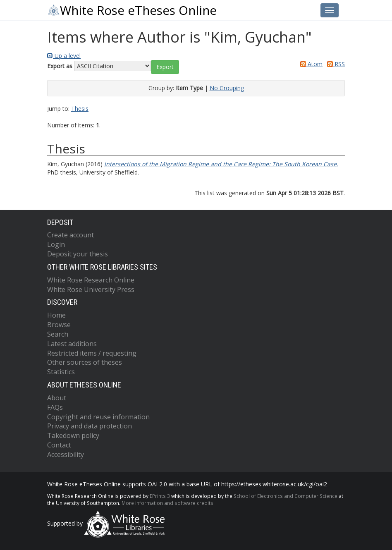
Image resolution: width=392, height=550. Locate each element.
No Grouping (227, 88)
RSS (335, 64)
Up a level (64, 56)
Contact (59, 445)
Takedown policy (73, 435)
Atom (310, 64)
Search (58, 334)
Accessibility (66, 454)
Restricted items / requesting (92, 353)
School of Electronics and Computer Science (286, 496)
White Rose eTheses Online (132, 10)
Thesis (80, 109)
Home (56, 315)
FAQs (55, 407)
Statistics (61, 372)
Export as (60, 66)
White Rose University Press (91, 289)
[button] (165, 67)
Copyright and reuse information (98, 417)
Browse (59, 325)
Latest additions (72, 344)
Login (56, 244)
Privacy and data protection (90, 426)
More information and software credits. (168, 503)
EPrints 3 (160, 496)
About (57, 398)
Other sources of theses (85, 362)
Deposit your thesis (78, 254)
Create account (71, 235)
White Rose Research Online (91, 280)
